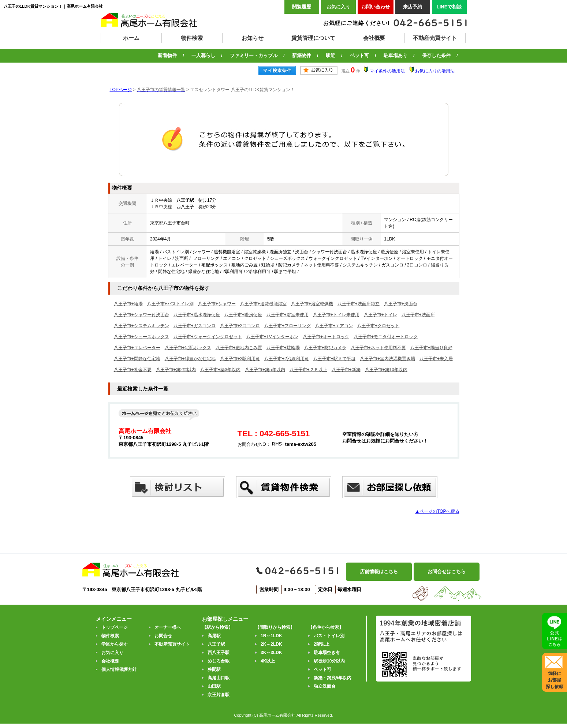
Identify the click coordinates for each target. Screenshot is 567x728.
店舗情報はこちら (379, 572)
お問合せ (163, 636)
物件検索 (192, 38)
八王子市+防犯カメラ (325, 348)
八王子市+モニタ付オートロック (386, 337)
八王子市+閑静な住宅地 (137, 359)
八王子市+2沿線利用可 (287, 359)
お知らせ (253, 38)
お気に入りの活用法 (435, 71)
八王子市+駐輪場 (283, 348)
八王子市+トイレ (381, 315)
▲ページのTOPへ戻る (437, 511)
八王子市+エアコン (334, 326)
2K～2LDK (271, 644)
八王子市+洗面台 (401, 304)
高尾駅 (214, 636)
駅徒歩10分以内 (329, 661)
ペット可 (359, 55)
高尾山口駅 (219, 678)
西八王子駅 (219, 653)
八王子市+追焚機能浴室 (263, 304)
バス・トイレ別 (329, 636)
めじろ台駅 (219, 661)
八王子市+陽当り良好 (431, 348)
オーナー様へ (168, 627)
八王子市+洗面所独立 (359, 304)
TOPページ (121, 90)
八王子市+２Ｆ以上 (308, 370)
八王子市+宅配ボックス (188, 348)
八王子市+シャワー (217, 304)
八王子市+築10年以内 (386, 370)
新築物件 (302, 55)
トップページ (115, 627)
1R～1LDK (271, 636)
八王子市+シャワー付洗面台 (141, 315)
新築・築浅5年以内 (333, 678)
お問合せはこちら (447, 572)
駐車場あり (396, 55)
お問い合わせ (376, 7)
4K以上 (268, 661)
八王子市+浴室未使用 (288, 315)
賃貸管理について (313, 38)
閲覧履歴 (302, 7)
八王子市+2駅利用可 (240, 359)
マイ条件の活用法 (387, 71)
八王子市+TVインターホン (272, 337)
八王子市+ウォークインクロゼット (208, 337)
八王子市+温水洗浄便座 (197, 315)
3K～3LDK (271, 653)
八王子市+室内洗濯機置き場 (387, 359)
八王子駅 (216, 644)
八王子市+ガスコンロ (195, 326)
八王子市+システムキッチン (141, 326)
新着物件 (167, 55)
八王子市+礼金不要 (133, 370)
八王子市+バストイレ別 (170, 304)
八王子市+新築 (346, 370)
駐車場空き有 (327, 653)
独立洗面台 (325, 686)
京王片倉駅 (219, 695)
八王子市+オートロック (326, 337)
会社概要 (374, 38)
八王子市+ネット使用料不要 (378, 348)
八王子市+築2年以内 (176, 370)
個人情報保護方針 (119, 669)
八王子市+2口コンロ (240, 326)
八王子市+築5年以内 (265, 370)
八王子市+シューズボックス (141, 337)
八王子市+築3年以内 (220, 370)
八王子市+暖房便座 (243, 315)
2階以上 (322, 644)
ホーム (131, 38)
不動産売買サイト (435, 38)
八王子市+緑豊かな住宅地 (190, 359)
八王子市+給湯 (128, 304)
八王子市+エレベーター (137, 348)
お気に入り (338, 7)
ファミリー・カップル (254, 55)
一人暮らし (203, 55)
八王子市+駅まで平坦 (334, 359)
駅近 (331, 55)
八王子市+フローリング (288, 326)
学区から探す (115, 644)
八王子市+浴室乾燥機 (312, 304)
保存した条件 (436, 55)
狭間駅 (214, 669)
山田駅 (214, 686)
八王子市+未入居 (436, 359)
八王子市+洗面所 (418, 315)
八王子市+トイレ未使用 (336, 315)
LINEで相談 (449, 7)
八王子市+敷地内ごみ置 (239, 348)
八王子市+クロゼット (378, 326)
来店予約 (413, 7)
